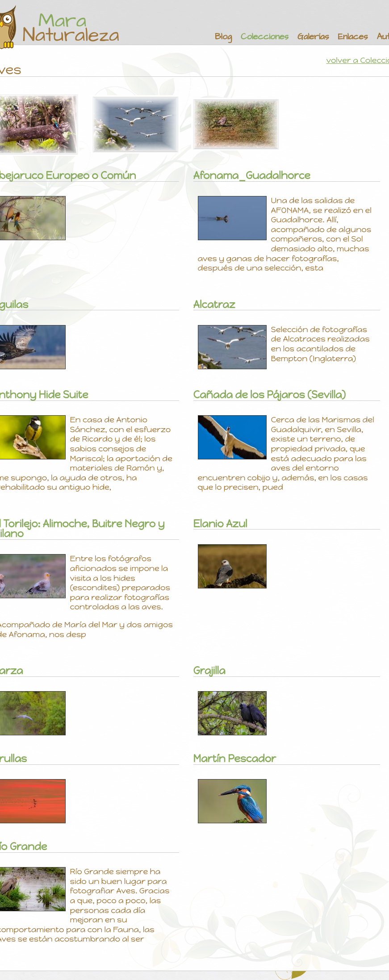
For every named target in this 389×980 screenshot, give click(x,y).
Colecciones (265, 37)
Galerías (313, 37)
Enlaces (353, 37)
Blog (223, 37)
